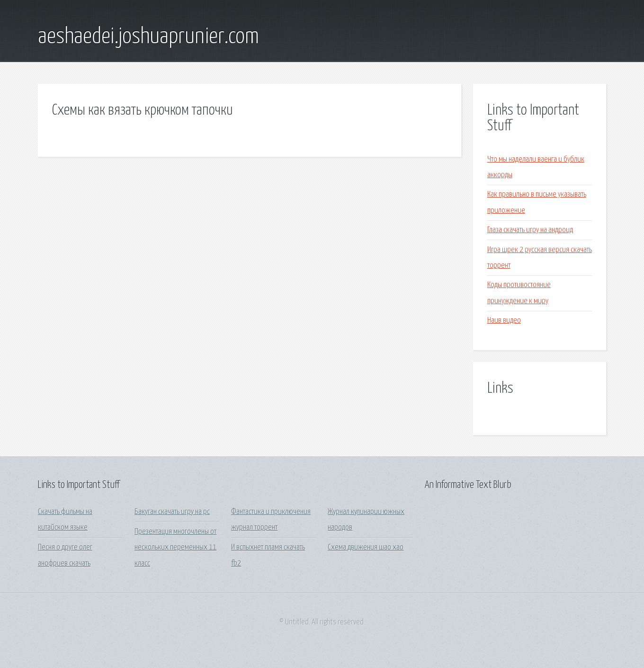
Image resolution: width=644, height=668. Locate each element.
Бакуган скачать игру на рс (172, 512)
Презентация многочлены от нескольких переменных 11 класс (175, 548)
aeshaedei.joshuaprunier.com (148, 37)
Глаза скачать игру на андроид (530, 230)
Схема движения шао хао (366, 547)
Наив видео (504, 320)
